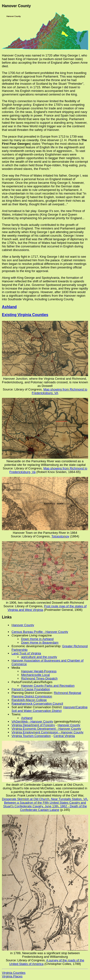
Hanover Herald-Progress (39, 671)
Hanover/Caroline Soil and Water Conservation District (50, 709)
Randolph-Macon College (29, 700)
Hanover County (23, 625)
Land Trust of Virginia (26, 653)
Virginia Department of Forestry (33, 725)
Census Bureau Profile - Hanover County (40, 632)
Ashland (9, 307)
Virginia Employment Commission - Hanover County (48, 732)
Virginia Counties (14, 973)
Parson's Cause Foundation (31, 689)
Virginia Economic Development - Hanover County (46, 729)
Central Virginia (64, 736)
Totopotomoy (60, 536)
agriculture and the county (39, 657)
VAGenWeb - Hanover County (32, 721)
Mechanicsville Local (35, 675)
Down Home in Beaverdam (40, 643)
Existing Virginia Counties (25, 315)
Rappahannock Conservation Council (37, 704)
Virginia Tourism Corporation (31, 736)
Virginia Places (12, 976)
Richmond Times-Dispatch (39, 678)
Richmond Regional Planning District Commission (46, 695)
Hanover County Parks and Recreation (48, 686)
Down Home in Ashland (37, 639)
